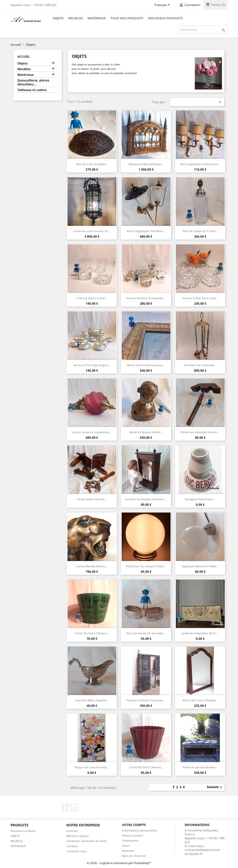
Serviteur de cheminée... (200, 365)
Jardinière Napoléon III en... (200, 633)
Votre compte (134, 825)
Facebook (65, 808)
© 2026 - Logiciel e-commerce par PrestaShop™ (119, 863)
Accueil (24, 56)
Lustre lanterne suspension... (92, 432)
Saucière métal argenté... (92, 700)
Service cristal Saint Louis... (200, 298)
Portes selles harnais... (92, 499)
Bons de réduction (134, 856)
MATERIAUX (18, 846)
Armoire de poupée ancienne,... (146, 499)
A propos (72, 846)
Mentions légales (78, 836)
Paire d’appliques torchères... (146, 231)
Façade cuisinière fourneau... (146, 700)
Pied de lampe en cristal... (200, 231)
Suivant (215, 787)
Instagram (75, 808)
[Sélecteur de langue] (163, 5)
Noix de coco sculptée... (92, 164)
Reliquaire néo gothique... (146, 164)
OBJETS (15, 836)
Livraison (72, 831)
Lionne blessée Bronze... (92, 566)
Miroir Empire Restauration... (146, 365)
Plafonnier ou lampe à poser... (146, 566)
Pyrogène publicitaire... (200, 499)
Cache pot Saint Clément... (92, 633)
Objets (58, 18)
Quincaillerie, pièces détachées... (33, 82)
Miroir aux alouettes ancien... (200, 432)
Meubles (75, 18)
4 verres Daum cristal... (92, 298)
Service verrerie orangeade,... (146, 298)
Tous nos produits (127, 18)
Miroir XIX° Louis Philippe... (200, 700)
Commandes (130, 841)
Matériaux (97, 18)
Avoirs (126, 846)
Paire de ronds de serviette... (146, 633)
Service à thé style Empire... (92, 365)
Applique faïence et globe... (200, 566)
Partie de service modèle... (200, 767)
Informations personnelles (139, 830)
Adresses (128, 851)
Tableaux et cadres (32, 90)
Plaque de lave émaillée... (92, 767)
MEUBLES (17, 841)
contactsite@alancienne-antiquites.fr (203, 852)
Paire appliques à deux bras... (200, 164)
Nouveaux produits (165, 18)
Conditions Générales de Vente (87, 841)
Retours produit (132, 835)
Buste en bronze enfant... (146, 432)
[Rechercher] (203, 30)
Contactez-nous (76, 851)
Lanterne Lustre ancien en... (92, 231)
